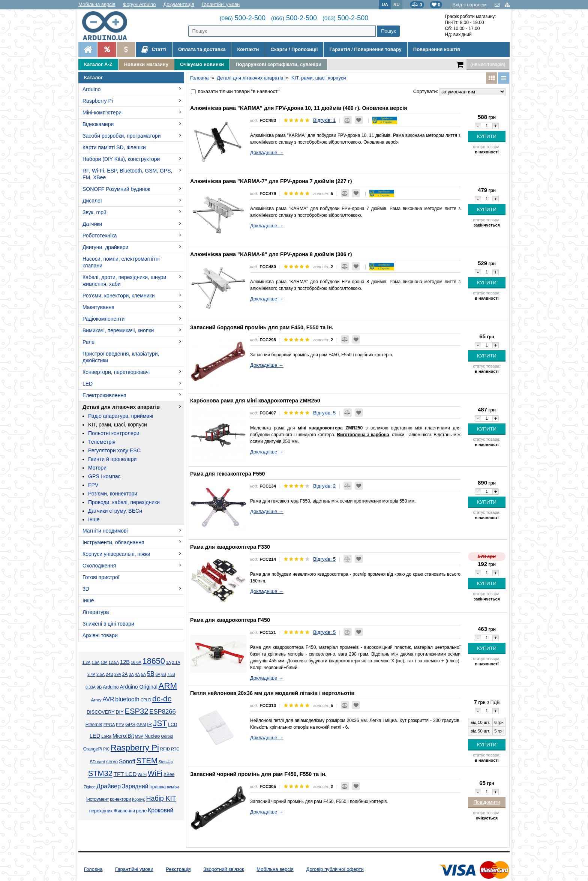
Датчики (92, 224)
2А (125, 674)
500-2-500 (243, 18)
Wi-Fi (142, 775)
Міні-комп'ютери (102, 113)
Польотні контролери (114, 433)
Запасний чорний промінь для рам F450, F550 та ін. (258, 774)
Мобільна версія (97, 4)
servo (112, 762)
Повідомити (487, 802)
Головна (93, 869)
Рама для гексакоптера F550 (228, 474)
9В (99, 687)
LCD (172, 725)
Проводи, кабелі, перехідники (124, 502)
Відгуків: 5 (324, 413)
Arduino (91, 89)
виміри (173, 787)
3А (131, 674)
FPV (93, 485)
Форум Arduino (139, 4)
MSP (139, 736)
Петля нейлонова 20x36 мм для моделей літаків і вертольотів (272, 693)
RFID (165, 749)
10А (104, 663)
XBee (169, 774)
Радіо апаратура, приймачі (121, 416)
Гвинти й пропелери (112, 459)
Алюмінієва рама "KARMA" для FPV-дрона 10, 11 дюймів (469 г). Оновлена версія (298, 108)
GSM (141, 725)
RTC (175, 749)
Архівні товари (100, 635)
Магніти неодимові (105, 531)
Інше (94, 519)
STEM (147, 761)
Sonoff (127, 761)
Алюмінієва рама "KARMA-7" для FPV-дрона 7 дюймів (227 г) (271, 181)
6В (164, 675)
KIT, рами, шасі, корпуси (118, 425)
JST (160, 723)
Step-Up (166, 762)
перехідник (101, 811)
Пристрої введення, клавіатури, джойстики (121, 357)
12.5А (114, 662)
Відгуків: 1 (324, 120)
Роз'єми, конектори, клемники (118, 296)
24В (109, 674)
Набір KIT (161, 798)
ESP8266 (163, 712)
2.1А (176, 662)
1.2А (86, 662)
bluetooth (127, 699)
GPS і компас (104, 476)
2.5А (100, 674)
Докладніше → (267, 152)
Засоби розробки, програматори (122, 136)
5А (143, 674)
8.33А (91, 687)
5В (151, 674)
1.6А (95, 663)
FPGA (109, 725)
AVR (108, 699)
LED (88, 384)
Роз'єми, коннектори (113, 494)
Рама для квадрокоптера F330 (230, 547)
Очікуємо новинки (202, 64)
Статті (154, 50)
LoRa (106, 736)
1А (169, 662)
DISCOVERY (101, 712)
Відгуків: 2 (324, 486)
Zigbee (89, 787)
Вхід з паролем (469, 5)
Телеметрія (102, 442)
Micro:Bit (123, 736)
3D (86, 589)
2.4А (91, 675)
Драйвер (109, 786)
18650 (154, 661)
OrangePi (93, 749)
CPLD (146, 700)
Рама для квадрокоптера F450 (230, 620)
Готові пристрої (101, 577)
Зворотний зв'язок (223, 869)
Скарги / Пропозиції (294, 49)
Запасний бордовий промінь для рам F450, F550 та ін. (262, 327)
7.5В (171, 675)
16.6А (136, 662)
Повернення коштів (437, 49)
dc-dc (162, 699)
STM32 (100, 773)
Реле (88, 342)
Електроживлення (104, 395)
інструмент (97, 799)
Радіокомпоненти (103, 319)
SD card (97, 762)
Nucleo (152, 736)
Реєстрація (178, 869)
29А (118, 675)
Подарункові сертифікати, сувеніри (278, 64)
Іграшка (157, 787)
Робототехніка (100, 236)
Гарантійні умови (221, 4)
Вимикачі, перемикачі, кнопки (118, 330)
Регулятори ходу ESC (114, 450)
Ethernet (94, 725)
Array (96, 700)
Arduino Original (138, 687)
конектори (120, 799)
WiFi (155, 773)
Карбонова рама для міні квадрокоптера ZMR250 (255, 401)
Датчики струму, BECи (115, 511)
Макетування (98, 307)
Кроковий (160, 810)
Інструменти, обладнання (113, 542)
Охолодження (99, 566)
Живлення (124, 811)
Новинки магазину (146, 64)
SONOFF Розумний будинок (116, 189)
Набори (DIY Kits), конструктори (121, 159)
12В (125, 662)
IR (149, 725)
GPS (130, 725)
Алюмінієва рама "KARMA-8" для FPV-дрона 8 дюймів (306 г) (271, 254)
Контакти (248, 49)
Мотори (97, 468)
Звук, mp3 (94, 212)
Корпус (138, 799)
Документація (179, 4)
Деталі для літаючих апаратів (121, 407)
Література (96, 612)
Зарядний (135, 786)
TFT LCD (125, 774)
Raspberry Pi (98, 101)
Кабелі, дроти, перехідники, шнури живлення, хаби (124, 281)
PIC (106, 749)
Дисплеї (92, 201)
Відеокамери (98, 124)
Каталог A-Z (98, 64)
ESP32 (136, 711)
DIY (119, 712)
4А (137, 674)
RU (397, 4)
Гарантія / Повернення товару (365, 49)
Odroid (167, 736)
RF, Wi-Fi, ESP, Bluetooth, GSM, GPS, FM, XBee (127, 174)
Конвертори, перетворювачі (116, 372)
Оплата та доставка (202, 49)
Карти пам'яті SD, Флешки (114, 147)
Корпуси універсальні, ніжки (116, 554)
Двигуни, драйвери (105, 247)
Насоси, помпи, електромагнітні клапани (121, 262)
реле (142, 811)
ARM (168, 686)
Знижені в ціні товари (108, 624)
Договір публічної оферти (335, 869)
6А (158, 674)
